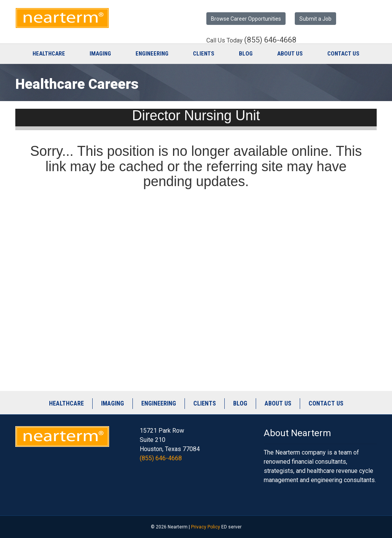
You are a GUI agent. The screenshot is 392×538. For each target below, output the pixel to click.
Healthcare (49, 54)
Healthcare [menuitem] (66, 403)
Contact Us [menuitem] (326, 403)
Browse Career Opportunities (246, 19)
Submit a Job (315, 19)
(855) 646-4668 (161, 458)
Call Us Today (251, 40)
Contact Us (343, 54)
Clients (204, 54)
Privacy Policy (206, 527)
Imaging (100, 54)
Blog (246, 54)
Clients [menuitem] (205, 403)
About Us (290, 54)
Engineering (152, 54)
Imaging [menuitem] (113, 403)
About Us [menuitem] (278, 403)
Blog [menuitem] (240, 403)
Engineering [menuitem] (159, 403)
